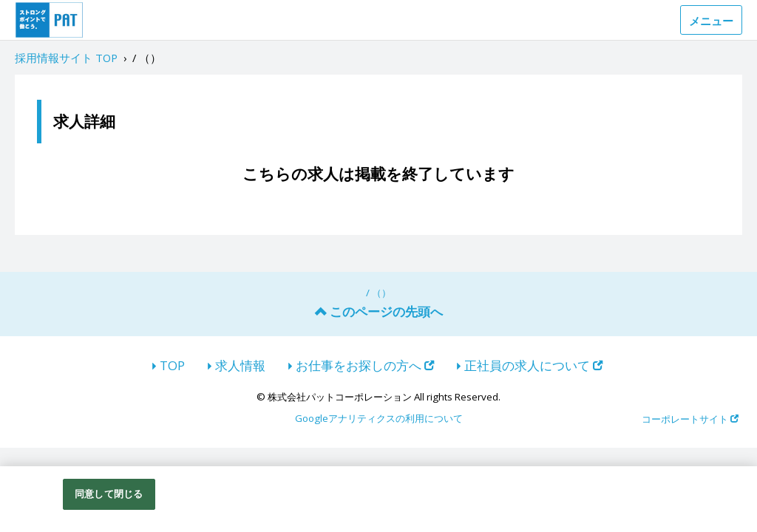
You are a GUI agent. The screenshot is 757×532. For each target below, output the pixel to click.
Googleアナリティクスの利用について (379, 419)
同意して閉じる (109, 494)
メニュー (711, 21)
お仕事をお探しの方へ (365, 365)
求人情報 (240, 365)
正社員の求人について (533, 365)
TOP (172, 365)
